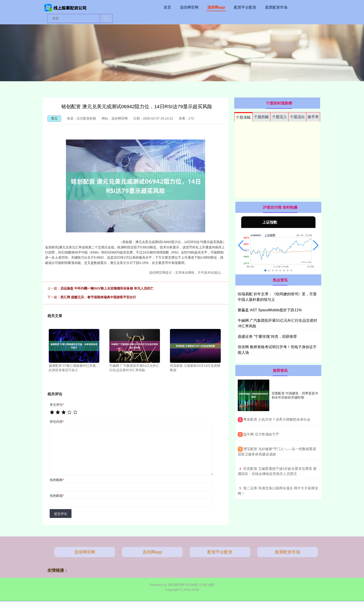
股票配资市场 (276, 7)
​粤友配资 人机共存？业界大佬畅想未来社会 (277, 419)
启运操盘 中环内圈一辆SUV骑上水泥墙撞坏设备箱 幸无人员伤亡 (107, 288)
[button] (241, 245)
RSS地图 (191, 585)
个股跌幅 (261, 117)
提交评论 (61, 514)
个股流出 (297, 117)
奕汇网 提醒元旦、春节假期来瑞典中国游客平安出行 (98, 297)
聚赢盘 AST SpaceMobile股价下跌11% (270, 310)
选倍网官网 (189, 7)
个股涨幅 (243, 117)
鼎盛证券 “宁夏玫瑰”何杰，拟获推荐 (267, 336)
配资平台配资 (245, 7)
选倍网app (216, 7)
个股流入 (279, 117)
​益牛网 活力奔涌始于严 (261, 434)
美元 (54, 118)
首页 (167, 7)
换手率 (313, 117)
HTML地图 (207, 585)
